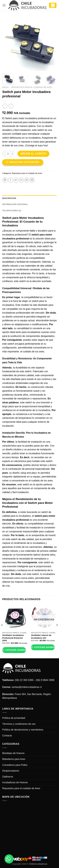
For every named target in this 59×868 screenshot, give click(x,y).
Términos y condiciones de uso (19, 724)
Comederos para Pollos (15, 765)
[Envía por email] (21, 180)
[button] (24, 163)
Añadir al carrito (33, 154)
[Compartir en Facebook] (10, 180)
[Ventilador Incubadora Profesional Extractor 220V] (15, 617)
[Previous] (2, 631)
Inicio (5, 87)
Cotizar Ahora (15, 650)
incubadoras (9, 313)
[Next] (57, 631)
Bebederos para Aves (14, 759)
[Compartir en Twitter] (16, 180)
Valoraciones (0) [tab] (12, 211)
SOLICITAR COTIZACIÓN (24, 162)
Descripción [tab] (9, 198)
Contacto (7, 736)
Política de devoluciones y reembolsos (23, 730)
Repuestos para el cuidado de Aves (32, 87)
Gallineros (8, 777)
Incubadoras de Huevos (15, 782)
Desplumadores (11, 771)
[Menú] (4, 5)
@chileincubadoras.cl (30, 687)
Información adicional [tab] (15, 204)
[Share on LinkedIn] (32, 180)
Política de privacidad (14, 718)
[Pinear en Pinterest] (27, 180)
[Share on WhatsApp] (5, 180)
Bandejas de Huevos (13, 753)
